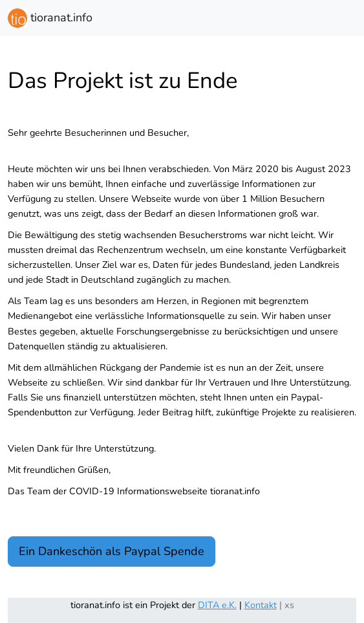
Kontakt (261, 605)
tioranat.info (50, 18)
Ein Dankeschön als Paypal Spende (112, 551)
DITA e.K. (217, 605)
